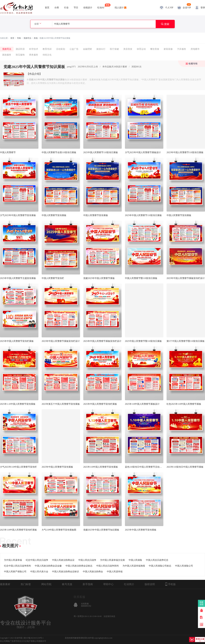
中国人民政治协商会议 (63, 560)
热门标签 (26, 584)
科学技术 (34, 49)
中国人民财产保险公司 (15, 572)
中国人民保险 (135, 560)
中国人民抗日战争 (87, 560)
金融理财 (87, 49)
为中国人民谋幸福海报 (134, 566)
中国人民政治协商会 (93, 572)
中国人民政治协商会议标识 (66, 572)
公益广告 (74, 49)
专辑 (19, 38)
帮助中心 (108, 584)
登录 (203, 8)
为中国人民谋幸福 (13, 560)
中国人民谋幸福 (115, 572)
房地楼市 (195, 49)
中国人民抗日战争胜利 (107, 566)
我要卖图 (202, 603)
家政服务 (7, 55)
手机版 (170, 584)
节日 (76, 8)
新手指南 (88, 584)
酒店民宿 (20, 49)
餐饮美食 (155, 49)
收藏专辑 (193, 64)
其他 (36, 38)
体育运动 (141, 49)
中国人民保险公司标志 (160, 566)
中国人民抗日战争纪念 (157, 560)
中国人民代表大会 (39, 572)
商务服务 (34, 55)
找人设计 (119, 8)
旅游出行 (101, 49)
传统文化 (47, 55)
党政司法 (27, 38)
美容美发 (128, 49)
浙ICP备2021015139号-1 (34, 638)
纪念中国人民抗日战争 (37, 560)
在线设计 (88, 8)
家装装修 (168, 49)
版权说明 (150, 584)
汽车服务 (182, 49)
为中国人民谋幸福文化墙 (112, 560)
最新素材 (5, 584)
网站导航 (46, 584)
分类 (57, 8)
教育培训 (47, 49)
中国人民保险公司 (184, 566)
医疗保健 (114, 49)
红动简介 (129, 584)
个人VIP (169, 8)
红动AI (101, 6)
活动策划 (61, 49)
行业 (66, 8)
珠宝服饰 (20, 55)
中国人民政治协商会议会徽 (48, 566)
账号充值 (67, 584)
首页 (47, 8)
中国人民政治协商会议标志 (79, 566)
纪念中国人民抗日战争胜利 (17, 566)
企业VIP (187, 8)
